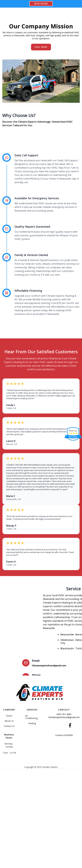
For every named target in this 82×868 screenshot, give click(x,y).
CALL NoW (41, 47)
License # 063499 (64, 735)
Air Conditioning (31, 717)
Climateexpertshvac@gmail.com (49, 665)
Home (9, 716)
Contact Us (9, 726)
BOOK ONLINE (41, 4)
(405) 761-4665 (64, 714)
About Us (9, 721)
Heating (32, 723)
